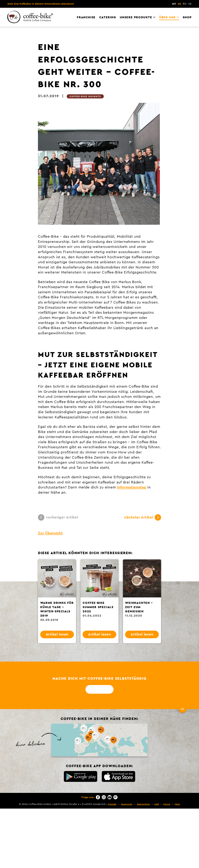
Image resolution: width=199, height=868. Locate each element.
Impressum (127, 804)
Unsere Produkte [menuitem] (136, 17)
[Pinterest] (115, 797)
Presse (167, 804)
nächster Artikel (143, 517)
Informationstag (132, 487)
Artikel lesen (57, 634)
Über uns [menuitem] (167, 17)
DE (179, 4)
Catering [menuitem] (108, 17)
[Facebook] (98, 797)
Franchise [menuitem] (86, 17)
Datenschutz (143, 804)
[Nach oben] (183, 709)
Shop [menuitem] (187, 17)
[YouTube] (110, 797)
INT (174, 4)
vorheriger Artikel (58, 517)
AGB (157, 804)
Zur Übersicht (50, 533)
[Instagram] (104, 797)
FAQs (177, 804)
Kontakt (112, 804)
